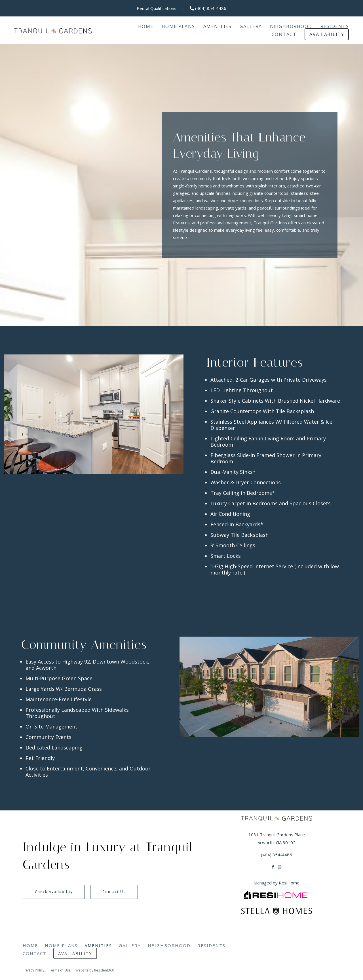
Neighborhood (291, 26)
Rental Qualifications (157, 8)
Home (146, 26)
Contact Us (130, 892)
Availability (327, 34)
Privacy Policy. (34, 970)
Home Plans (178, 26)
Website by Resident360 (95, 970)
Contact (284, 34)
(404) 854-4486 (208, 8)
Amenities (218, 26)
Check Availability (59, 892)
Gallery (251, 26)
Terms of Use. (60, 970)
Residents (335, 26)
